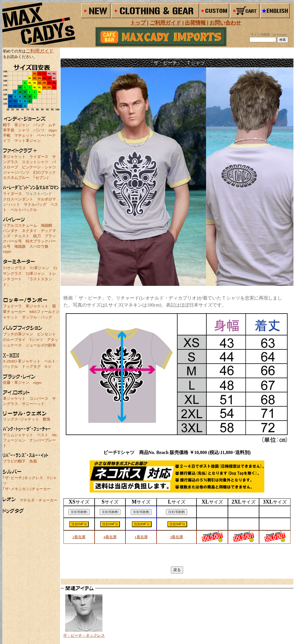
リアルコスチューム (20, 225)
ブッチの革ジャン (18, 334)
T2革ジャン (35, 273)
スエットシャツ (35, 162)
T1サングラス (14, 268)
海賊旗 (20, 246)
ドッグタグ (31, 366)
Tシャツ (36, 340)
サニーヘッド (33, 404)
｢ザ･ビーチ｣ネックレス (23, 478)
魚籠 (33, 461)
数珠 (47, 419)
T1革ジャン (39, 268)
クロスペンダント (18, 199)
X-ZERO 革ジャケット (22, 361)
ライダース (39, 157)
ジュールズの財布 (41, 345)
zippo (53, 130)
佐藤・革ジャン (16, 382)
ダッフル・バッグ (37, 317)
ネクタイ (29, 231)
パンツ (39, 130)
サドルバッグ (35, 204)
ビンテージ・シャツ (39, 167)
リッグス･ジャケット (21, 419)
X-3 (47, 366)
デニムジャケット (18, 435)
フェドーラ (12, 306)
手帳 (7, 135)
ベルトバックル (24, 210)
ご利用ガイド (40, 51)
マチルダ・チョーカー (38, 500)
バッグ (39, 125)
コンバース (39, 398)
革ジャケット (14, 157)
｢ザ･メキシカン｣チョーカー (27, 489)
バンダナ (10, 231)
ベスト (43, 435)
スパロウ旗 (39, 246)
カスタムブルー (16, 178)
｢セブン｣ (41, 178)
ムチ (52, 125)
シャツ (24, 130)
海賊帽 (46, 225)
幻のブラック (45, 172)
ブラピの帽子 (14, 461)
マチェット (24, 135)
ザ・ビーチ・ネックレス (84, 635)
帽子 (7, 125)
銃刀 (37, 236)
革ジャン (22, 125)
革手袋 (9, 130)
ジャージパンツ (16, 172)
